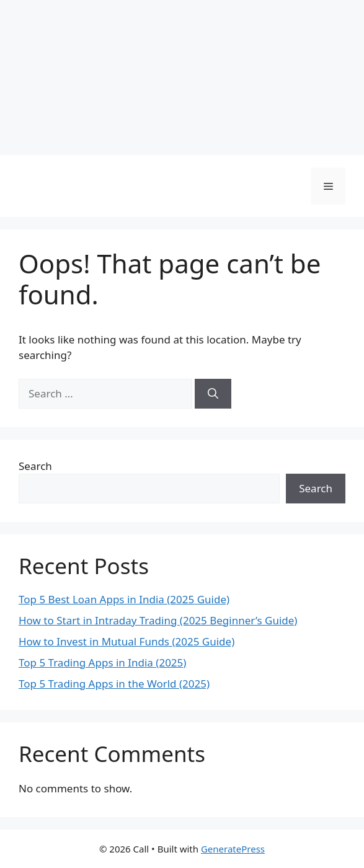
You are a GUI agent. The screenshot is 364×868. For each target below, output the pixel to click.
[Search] (213, 394)
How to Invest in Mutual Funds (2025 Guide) (127, 641)
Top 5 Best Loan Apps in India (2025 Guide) (124, 599)
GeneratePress (233, 849)
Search (35, 466)
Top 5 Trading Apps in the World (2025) (114, 684)
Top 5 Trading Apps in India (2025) (102, 662)
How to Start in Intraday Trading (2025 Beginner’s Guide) (158, 620)
